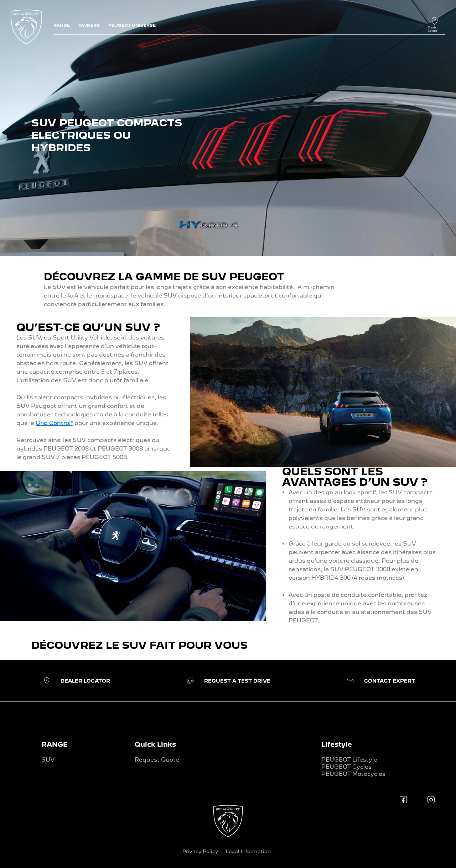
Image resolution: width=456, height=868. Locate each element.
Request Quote (157, 760)
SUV (48, 760)
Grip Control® (54, 423)
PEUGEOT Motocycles (353, 774)
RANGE (55, 744)
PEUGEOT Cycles (346, 767)
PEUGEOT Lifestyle (349, 760)
